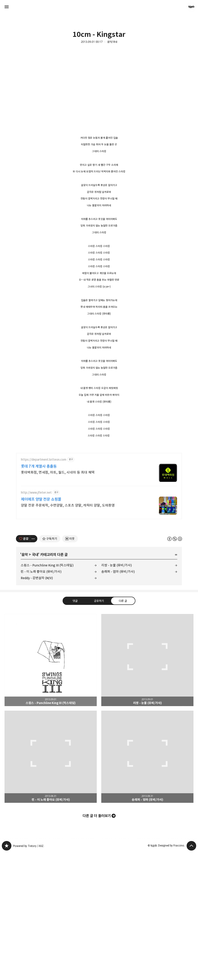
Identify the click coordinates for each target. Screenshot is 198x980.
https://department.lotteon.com (44, 587)
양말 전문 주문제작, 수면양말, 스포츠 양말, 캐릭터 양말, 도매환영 (68, 633)
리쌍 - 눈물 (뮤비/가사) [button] (147, 787)
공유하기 (99, 728)
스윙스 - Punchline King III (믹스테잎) (47, 693)
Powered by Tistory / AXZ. (29, 973)
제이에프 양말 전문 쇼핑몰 (41, 627)
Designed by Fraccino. (171, 973)
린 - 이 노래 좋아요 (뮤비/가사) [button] (51, 884)
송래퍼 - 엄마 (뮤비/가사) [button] (147, 884)
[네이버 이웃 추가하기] (70, 666)
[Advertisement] (99, 97)
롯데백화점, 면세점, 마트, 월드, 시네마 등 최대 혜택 (58, 600)
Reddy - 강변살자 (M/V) (37, 705)
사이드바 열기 (7, 7)
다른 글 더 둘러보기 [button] (97, 943)
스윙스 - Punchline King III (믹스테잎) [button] (51, 787)
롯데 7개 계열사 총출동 (39, 594)
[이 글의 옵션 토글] (34, 666)
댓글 (75, 728)
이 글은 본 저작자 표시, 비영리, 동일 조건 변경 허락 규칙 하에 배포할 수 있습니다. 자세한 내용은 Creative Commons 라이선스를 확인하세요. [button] (175, 666)
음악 (25, 682)
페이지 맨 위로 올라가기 (191, 973)
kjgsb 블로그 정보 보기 (191, 7)
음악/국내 (112, 42)
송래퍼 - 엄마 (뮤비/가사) (118, 699)
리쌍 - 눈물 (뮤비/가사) (117, 693)
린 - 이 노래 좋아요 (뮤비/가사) (41, 699)
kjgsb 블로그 (7, 973)
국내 (35, 682)
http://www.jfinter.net (36, 620)
